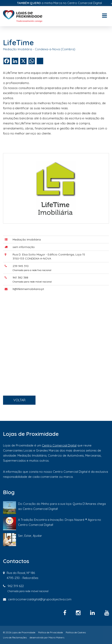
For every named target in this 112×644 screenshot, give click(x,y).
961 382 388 (25, 283)
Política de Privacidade (51, 632)
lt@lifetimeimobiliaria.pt (32, 293)
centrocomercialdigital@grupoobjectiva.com (40, 599)
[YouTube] (107, 613)
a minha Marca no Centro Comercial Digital (64, 3)
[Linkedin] (93, 613)
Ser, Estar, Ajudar (30, 536)
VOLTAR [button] (25, 407)
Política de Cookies (76, 632)
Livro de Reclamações (15, 637)
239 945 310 (26, 273)
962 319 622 (16, 586)
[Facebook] (66, 613)
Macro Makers (56, 637)
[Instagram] (79, 613)
